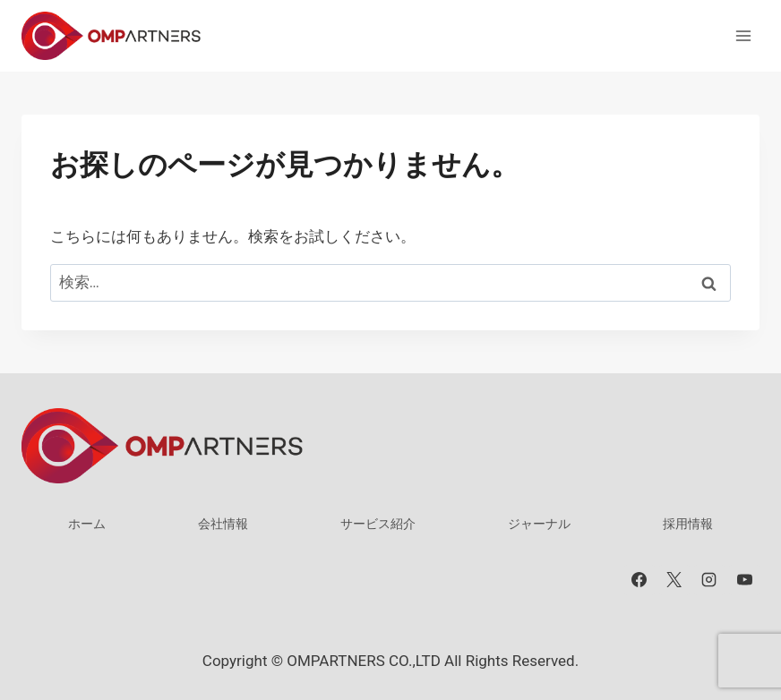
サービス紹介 (378, 524)
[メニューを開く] (743, 35)
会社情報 (223, 524)
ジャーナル (539, 524)
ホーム (87, 524)
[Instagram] (709, 580)
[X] (674, 580)
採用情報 (688, 524)
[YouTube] (744, 580)
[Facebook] (639, 580)
